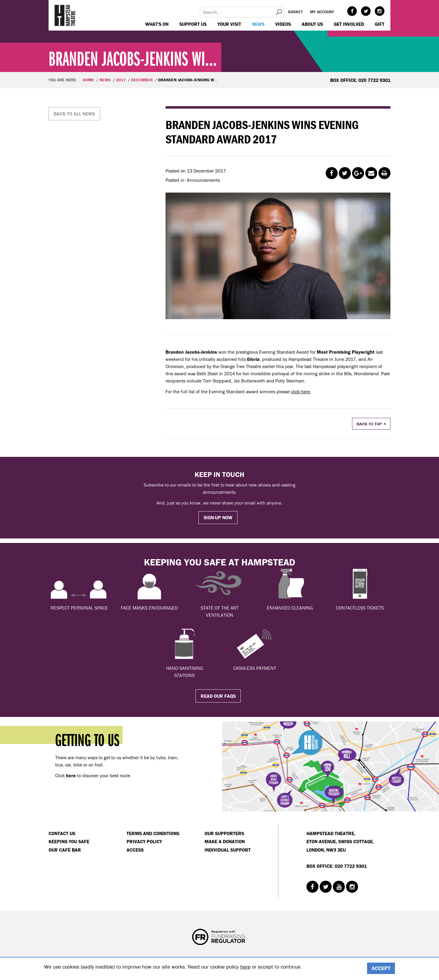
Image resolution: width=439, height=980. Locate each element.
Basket (296, 12)
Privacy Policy (144, 841)
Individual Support (228, 850)
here (245, 967)
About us (312, 24)
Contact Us (62, 833)
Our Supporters (224, 833)
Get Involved (349, 24)
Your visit (229, 24)
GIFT (380, 24)
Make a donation (225, 841)
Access (135, 850)
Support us (193, 24)
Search (279, 12)
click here (300, 391)
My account (322, 12)
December (142, 80)
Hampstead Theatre (65, 15)
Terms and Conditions (153, 833)
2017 (121, 80)
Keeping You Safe (69, 841)
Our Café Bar (65, 850)
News (258, 24)
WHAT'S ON (157, 24)
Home (88, 80)
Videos (283, 24)
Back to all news (74, 114)
